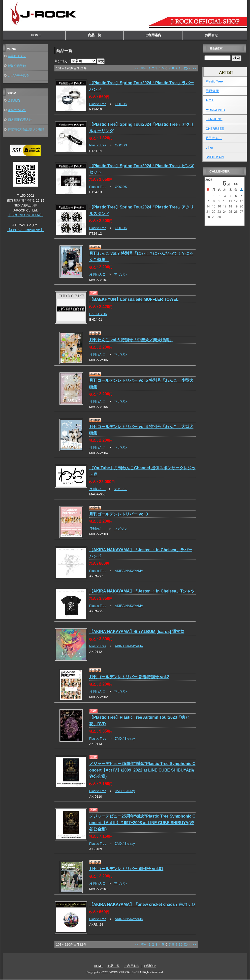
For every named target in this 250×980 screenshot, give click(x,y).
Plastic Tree (98, 104)
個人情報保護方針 (20, 120)
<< (137, 68)
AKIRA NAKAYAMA (129, 571)
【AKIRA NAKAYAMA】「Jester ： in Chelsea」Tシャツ (142, 591)
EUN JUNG (214, 119)
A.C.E (210, 100)
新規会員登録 (17, 66)
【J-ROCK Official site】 (25, 215)
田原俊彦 (212, 91)
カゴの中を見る (18, 75)
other (209, 147)
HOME (36, 35)
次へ (187, 68)
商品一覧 (95, 35)
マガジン (121, 274)
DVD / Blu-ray (125, 738)
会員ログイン (17, 56)
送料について (17, 110)
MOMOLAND (215, 110)
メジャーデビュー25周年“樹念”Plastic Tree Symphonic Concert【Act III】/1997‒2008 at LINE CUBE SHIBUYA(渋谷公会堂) (142, 823)
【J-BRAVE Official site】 (26, 230)
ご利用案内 (153, 35)
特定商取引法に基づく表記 (26, 129)
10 (180, 68)
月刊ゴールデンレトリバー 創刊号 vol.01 (126, 869)
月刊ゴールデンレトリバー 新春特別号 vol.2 (129, 677)
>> (194, 68)
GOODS (121, 104)
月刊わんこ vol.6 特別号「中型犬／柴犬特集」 (131, 340)
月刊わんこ (97, 274)
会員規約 (14, 100)
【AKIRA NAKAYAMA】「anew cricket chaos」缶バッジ (142, 904)
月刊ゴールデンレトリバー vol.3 (119, 514)
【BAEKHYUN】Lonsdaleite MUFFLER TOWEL (134, 299)
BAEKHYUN (98, 314)
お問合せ (211, 35)
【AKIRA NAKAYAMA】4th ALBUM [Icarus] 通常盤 (137, 632)
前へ (144, 68)
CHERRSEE (215, 129)
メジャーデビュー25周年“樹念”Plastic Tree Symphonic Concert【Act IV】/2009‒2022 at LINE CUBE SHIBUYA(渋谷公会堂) (142, 770)
